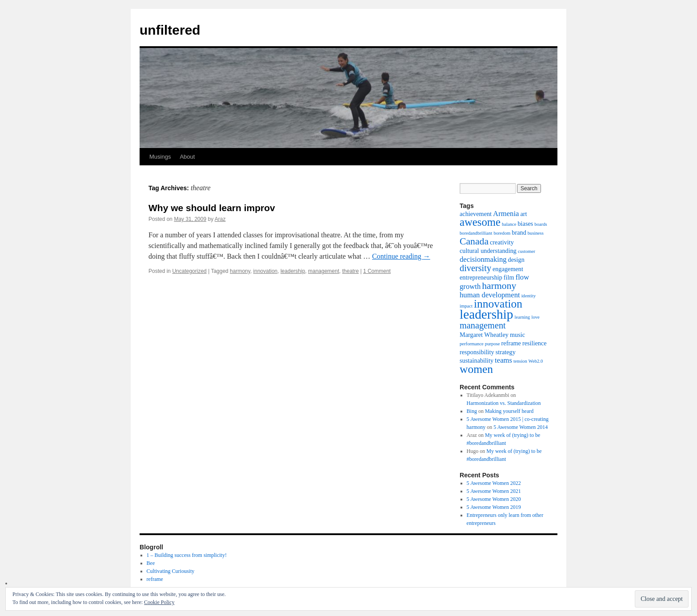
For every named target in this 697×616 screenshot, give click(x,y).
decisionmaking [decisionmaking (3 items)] (483, 259)
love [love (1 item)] (535, 317)
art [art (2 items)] (523, 214)
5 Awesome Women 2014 (521, 427)
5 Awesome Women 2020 (494, 499)
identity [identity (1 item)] (529, 296)
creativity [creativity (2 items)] (502, 242)
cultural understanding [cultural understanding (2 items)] (488, 251)
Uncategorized (189, 271)
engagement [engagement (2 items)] (508, 269)
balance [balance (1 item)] (509, 224)
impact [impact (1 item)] (466, 306)
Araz (220, 219)
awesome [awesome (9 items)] (480, 222)
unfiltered (170, 30)
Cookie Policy (159, 602)
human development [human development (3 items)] (490, 295)
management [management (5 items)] (483, 325)
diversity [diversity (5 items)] (475, 268)
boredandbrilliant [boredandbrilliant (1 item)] (476, 233)
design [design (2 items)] (516, 260)
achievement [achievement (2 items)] (476, 214)
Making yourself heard (509, 411)
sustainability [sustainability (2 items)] (477, 360)
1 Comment (377, 271)
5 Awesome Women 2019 (494, 507)
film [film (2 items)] (509, 277)
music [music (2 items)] (517, 335)
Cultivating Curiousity (171, 571)
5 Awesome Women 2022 (494, 483)
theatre (351, 271)
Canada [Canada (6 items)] (474, 241)
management (324, 271)
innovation (266, 271)
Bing (472, 411)
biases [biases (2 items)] (525, 224)
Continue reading (401, 256)
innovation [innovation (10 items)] (498, 304)
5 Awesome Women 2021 (494, 491)
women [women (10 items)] (476, 369)
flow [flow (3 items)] (523, 277)
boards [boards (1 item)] (541, 224)
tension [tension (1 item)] (520, 361)
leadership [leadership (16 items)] (487, 314)
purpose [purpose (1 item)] (493, 344)
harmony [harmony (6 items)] (499, 286)
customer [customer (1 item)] (527, 251)
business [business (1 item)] (536, 233)
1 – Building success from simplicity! (187, 555)
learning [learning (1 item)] (523, 317)
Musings (160, 157)
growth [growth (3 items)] (470, 286)
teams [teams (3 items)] (503, 360)
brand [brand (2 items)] (519, 232)
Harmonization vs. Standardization (504, 403)
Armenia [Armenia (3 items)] (506, 214)
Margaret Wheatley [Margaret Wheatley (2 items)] (484, 335)
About (187, 157)
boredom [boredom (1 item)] (502, 233)
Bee (151, 563)
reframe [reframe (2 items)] (511, 343)
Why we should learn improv (212, 208)
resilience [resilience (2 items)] (535, 343)
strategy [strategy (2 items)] (506, 352)
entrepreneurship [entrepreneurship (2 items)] (481, 277)
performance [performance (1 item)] (472, 344)
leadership (293, 271)
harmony (240, 271)
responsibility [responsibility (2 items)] (477, 352)
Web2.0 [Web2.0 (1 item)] (536, 361)
